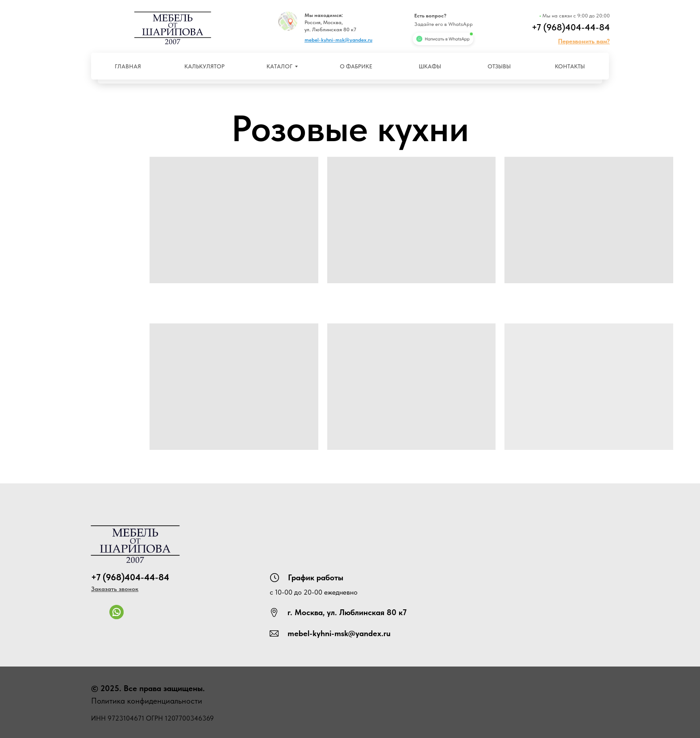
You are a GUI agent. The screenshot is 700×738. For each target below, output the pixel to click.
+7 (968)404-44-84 (571, 27)
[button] (584, 41)
